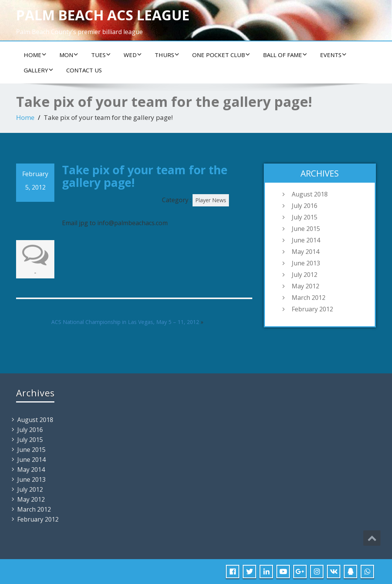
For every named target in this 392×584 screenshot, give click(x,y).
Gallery (38, 70)
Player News (211, 200)
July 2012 (305, 275)
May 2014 (305, 252)
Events (333, 55)
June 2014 (306, 240)
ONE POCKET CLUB (221, 55)
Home (35, 55)
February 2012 (312, 309)
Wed (133, 55)
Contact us (84, 70)
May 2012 (305, 286)
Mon (69, 55)
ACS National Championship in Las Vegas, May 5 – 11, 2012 (125, 322)
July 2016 (305, 206)
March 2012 (309, 298)
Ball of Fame (285, 55)
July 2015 (305, 217)
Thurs (167, 55)
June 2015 (306, 229)
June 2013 (306, 263)
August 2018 (310, 194)
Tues (101, 55)
